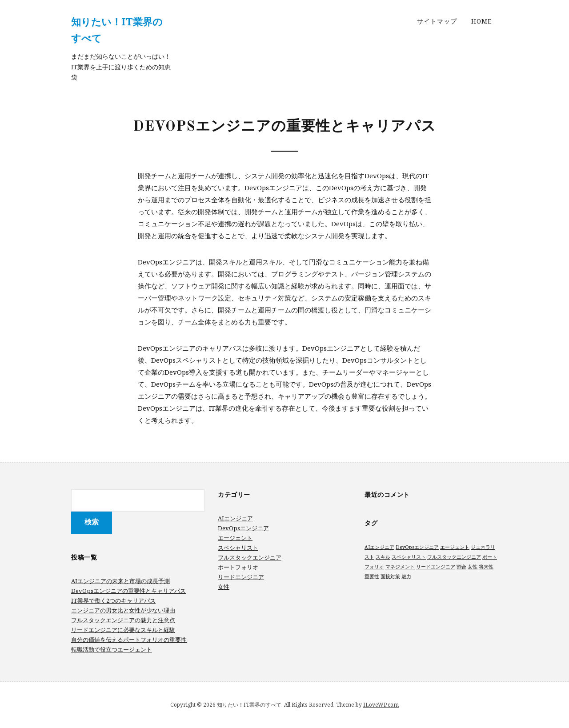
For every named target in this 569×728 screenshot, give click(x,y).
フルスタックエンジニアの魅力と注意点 (123, 620)
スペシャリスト (238, 548)
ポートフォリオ (238, 567)
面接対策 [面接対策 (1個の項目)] (390, 576)
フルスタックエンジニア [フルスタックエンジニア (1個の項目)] (454, 557)
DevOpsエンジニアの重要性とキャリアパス (128, 591)
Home (481, 21)
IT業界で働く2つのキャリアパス (113, 600)
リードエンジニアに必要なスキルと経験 (123, 630)
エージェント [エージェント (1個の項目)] (455, 547)
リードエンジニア (241, 577)
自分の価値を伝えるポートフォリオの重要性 (129, 640)
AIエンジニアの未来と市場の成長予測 (120, 581)
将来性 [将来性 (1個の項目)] (486, 567)
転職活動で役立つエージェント (112, 649)
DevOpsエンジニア (243, 528)
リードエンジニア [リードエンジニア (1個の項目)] (436, 567)
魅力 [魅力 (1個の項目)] (406, 576)
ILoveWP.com (381, 705)
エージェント (235, 538)
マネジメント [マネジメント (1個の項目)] (400, 567)
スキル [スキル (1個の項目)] (383, 557)
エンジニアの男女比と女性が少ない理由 (123, 610)
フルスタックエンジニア (250, 557)
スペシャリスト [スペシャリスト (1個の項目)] (409, 557)
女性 (224, 587)
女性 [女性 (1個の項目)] (473, 567)
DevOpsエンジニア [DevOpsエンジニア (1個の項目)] (417, 547)
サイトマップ (437, 21)
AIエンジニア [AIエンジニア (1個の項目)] (379, 547)
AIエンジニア (235, 518)
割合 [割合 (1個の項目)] (461, 567)
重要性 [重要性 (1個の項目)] (372, 576)
